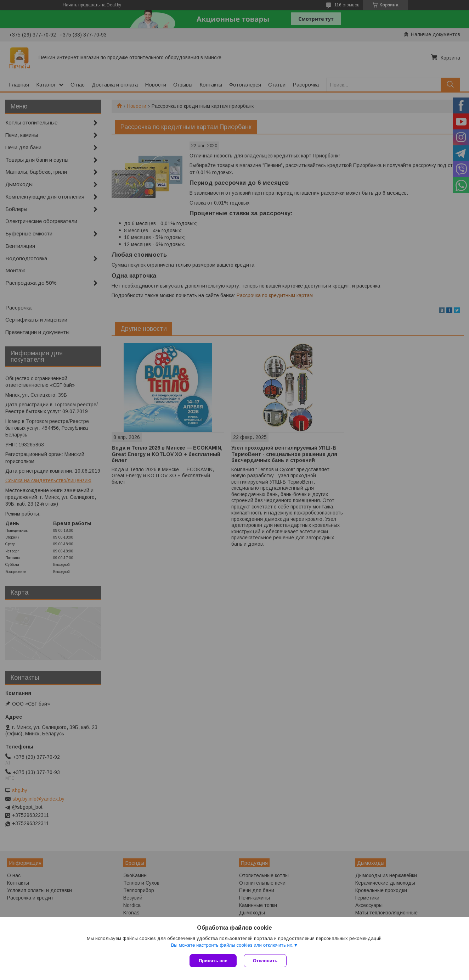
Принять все (213, 961)
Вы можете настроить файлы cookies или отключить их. (232, 945)
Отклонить (265, 961)
